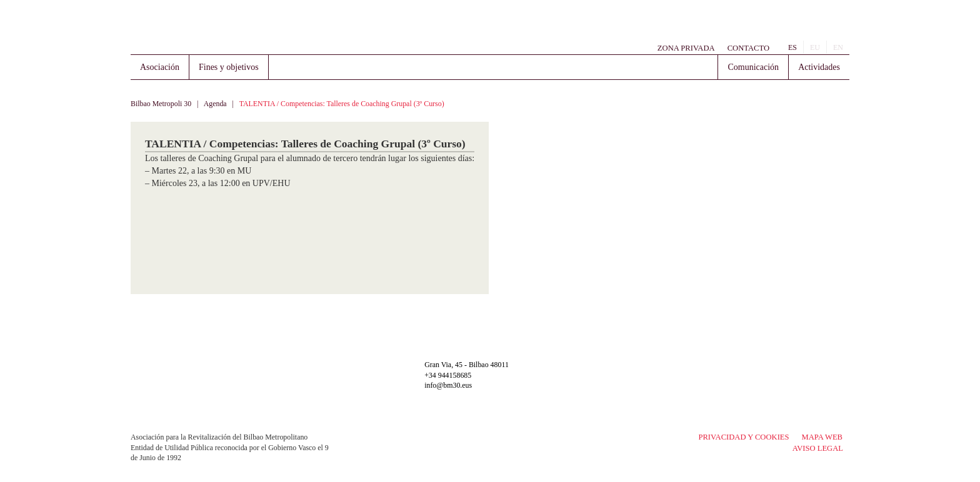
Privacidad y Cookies (743, 437)
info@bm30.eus (448, 385)
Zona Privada (686, 48)
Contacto (748, 48)
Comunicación (753, 67)
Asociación (160, 67)
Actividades (819, 67)
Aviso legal (818, 448)
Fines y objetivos (229, 67)
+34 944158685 (448, 375)
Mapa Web (822, 437)
